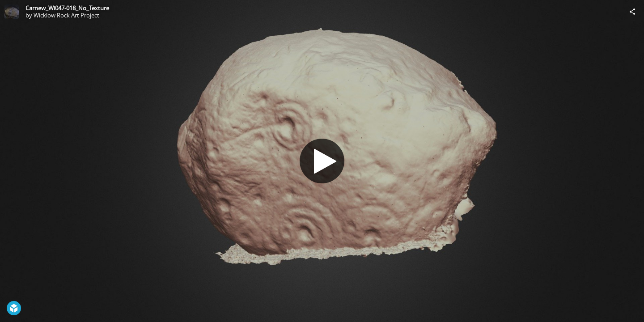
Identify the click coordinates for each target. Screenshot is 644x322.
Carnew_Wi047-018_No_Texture (67, 8)
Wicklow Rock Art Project (66, 15)
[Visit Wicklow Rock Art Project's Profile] (12, 12)
